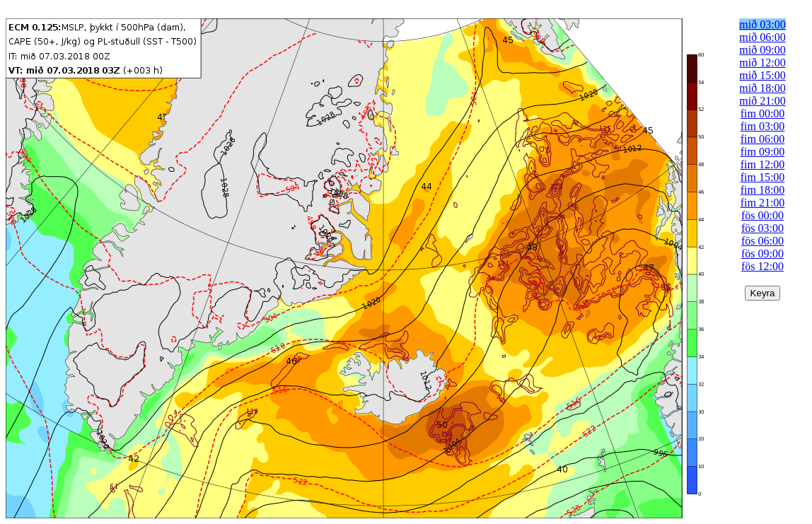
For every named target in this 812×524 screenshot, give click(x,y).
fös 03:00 (762, 228)
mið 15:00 (762, 75)
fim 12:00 (763, 164)
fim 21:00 (763, 203)
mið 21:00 (762, 101)
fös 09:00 (762, 254)
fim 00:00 (763, 113)
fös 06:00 (762, 241)
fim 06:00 (763, 139)
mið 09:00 (762, 50)
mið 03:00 (762, 24)
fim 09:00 (763, 152)
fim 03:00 (763, 126)
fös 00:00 (762, 215)
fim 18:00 (763, 190)
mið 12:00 (762, 63)
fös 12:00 (762, 266)
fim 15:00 (763, 177)
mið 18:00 (762, 88)
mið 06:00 (762, 37)
